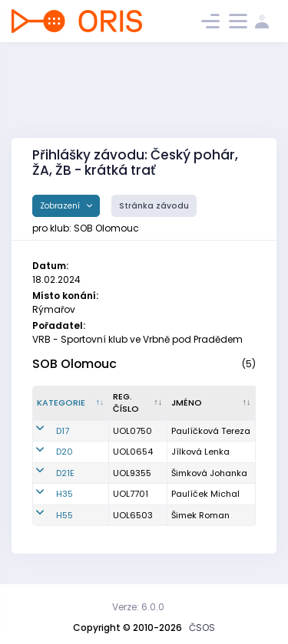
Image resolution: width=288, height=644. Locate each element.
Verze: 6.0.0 (138, 607)
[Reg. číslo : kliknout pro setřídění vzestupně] (138, 403)
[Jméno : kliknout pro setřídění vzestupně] (212, 403)
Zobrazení (61, 206)
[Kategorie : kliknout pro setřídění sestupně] (71, 403)
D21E (65, 473)
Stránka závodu (154, 206)
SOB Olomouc (74, 364)
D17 (63, 431)
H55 (65, 515)
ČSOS (202, 628)
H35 (65, 494)
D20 (65, 452)
